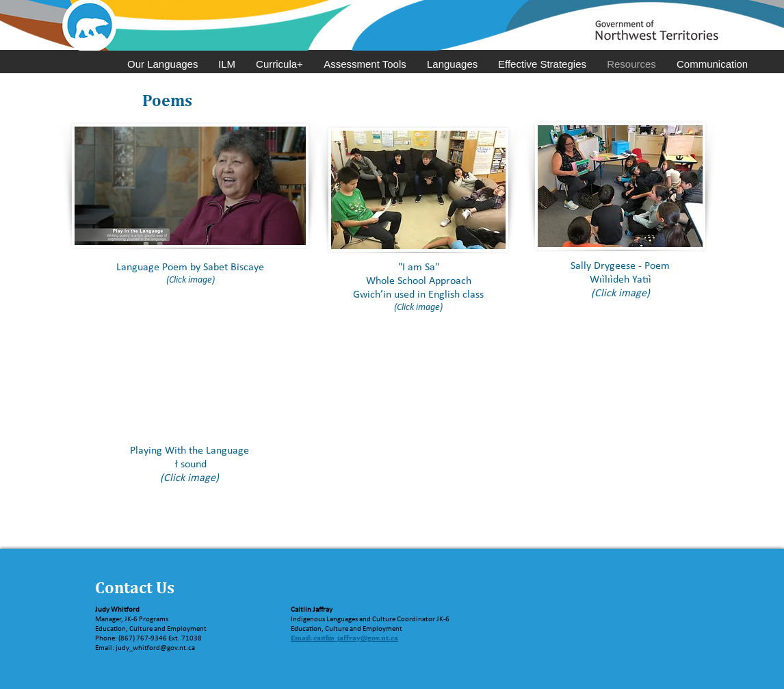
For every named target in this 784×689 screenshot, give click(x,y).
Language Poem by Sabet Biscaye (190, 268)
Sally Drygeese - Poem (620, 266)
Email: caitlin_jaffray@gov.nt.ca (344, 638)
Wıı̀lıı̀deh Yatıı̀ (620, 280)
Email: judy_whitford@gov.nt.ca (145, 648)
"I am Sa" (419, 268)
